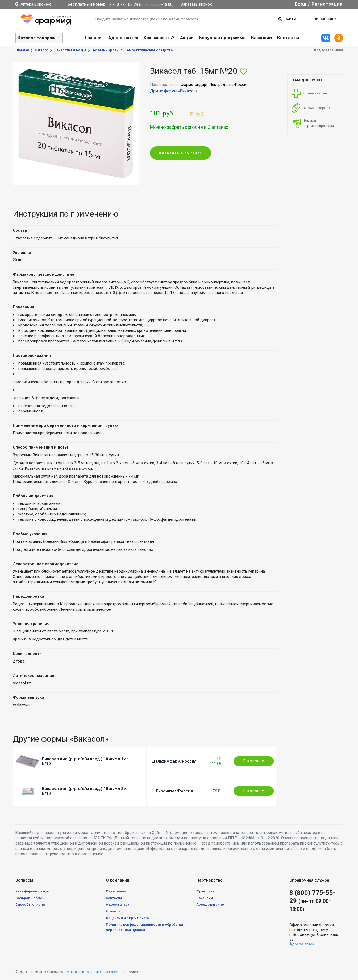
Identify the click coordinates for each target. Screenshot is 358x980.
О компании (116, 891)
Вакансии (261, 38)
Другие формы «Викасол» (174, 91)
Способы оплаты (30, 905)
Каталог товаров (36, 38)
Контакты (288, 38)
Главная (94, 38)
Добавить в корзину (180, 153)
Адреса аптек (123, 38)
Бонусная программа (222, 38)
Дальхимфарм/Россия (174, 761)
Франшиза (205, 891)
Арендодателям (210, 905)
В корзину (254, 761)
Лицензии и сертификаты (128, 918)
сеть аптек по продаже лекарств (94, 972)
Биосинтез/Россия (174, 791)
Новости (113, 911)
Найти (287, 19)
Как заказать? (159, 38)
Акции (187, 38)
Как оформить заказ (33, 891)
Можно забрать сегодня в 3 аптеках (189, 127)
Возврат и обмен (30, 898)
